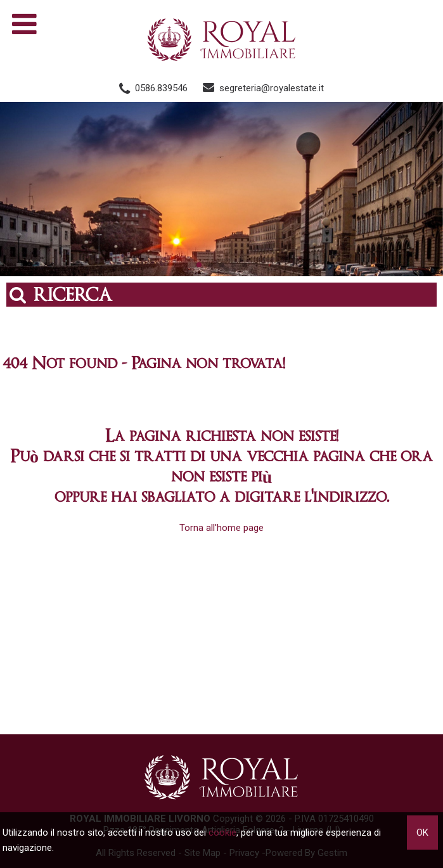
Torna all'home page (221, 528)
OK (422, 833)
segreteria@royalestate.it (272, 88)
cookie (222, 833)
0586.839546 (161, 88)
